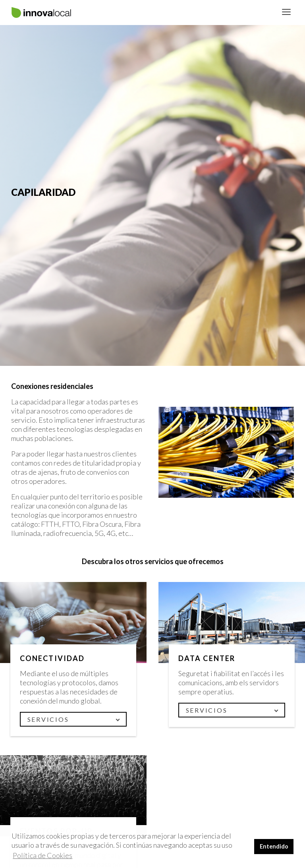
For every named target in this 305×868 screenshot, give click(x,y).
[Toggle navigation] (286, 13)
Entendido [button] (274, 846)
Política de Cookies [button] (42, 855)
